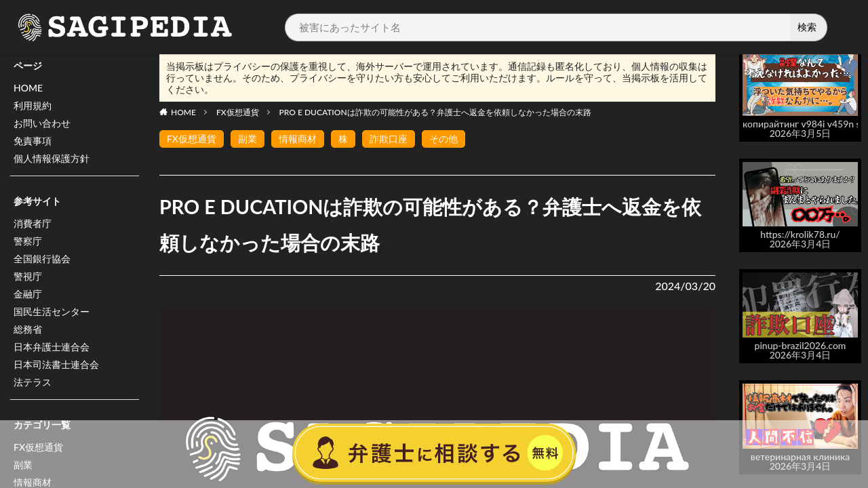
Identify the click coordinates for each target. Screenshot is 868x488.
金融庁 (28, 294)
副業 (248, 139)
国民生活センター (52, 311)
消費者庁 (33, 223)
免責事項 (33, 141)
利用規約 (33, 105)
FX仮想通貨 (238, 112)
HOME (28, 88)
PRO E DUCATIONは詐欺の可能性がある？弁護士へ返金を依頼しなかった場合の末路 (435, 112)
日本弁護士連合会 (52, 347)
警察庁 (28, 241)
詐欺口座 (389, 139)
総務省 (28, 329)
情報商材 (298, 139)
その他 (443, 139)
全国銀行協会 (42, 259)
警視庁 (28, 276)
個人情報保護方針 (52, 158)
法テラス (33, 382)
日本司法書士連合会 (56, 364)
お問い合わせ (42, 123)
